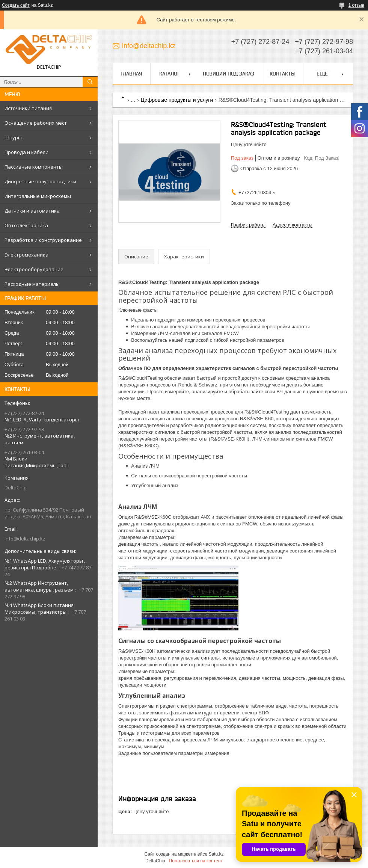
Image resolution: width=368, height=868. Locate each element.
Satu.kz (216, 854)
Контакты (283, 74)
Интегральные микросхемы (38, 196)
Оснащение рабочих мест (36, 123)
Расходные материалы (32, 284)
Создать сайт (16, 5)
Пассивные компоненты (34, 167)
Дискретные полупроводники (40, 181)
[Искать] (90, 82)
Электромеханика (26, 255)
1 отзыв (356, 5)
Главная (131, 74)
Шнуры (13, 137)
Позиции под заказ (228, 74)
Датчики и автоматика (32, 211)
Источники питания (28, 108)
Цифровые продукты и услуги (177, 100)
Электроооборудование (34, 269)
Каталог (170, 74)
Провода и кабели (26, 152)
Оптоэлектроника (26, 225)
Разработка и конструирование (43, 240)
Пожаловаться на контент (196, 861)
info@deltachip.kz (25, 539)
